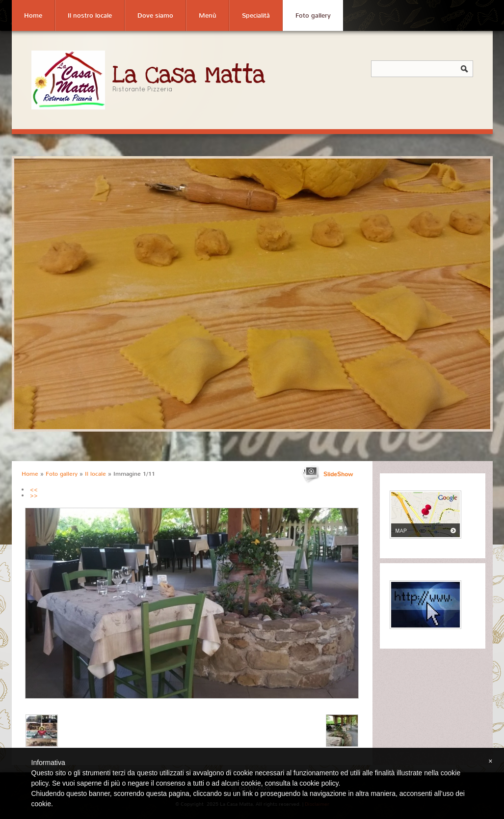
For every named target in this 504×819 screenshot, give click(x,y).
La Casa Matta (189, 75)
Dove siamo (155, 15)
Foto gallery (313, 15)
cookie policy (319, 783)
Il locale (95, 474)
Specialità (256, 15)
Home (33, 15)
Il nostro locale (90, 15)
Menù (208, 15)
